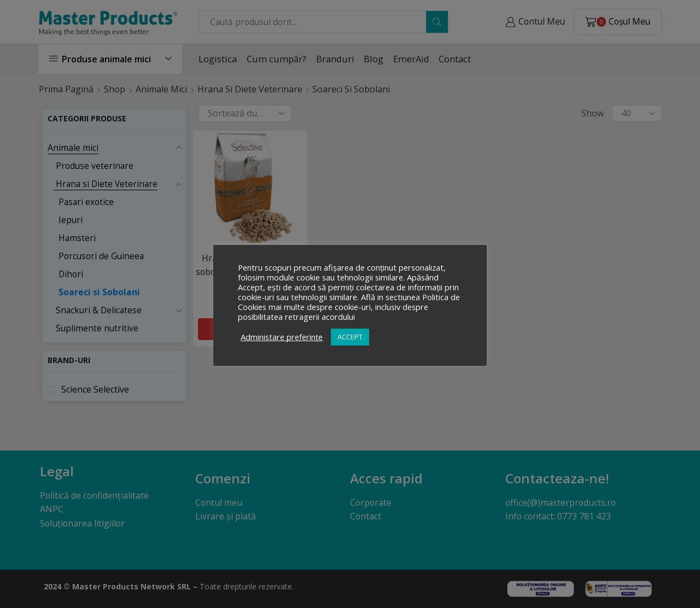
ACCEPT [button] (350, 337)
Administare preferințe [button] (282, 337)
